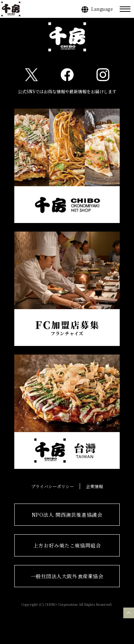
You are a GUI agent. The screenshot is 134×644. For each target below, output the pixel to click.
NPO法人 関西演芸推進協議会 (67, 515)
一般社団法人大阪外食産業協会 (67, 576)
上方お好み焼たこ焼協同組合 (67, 545)
